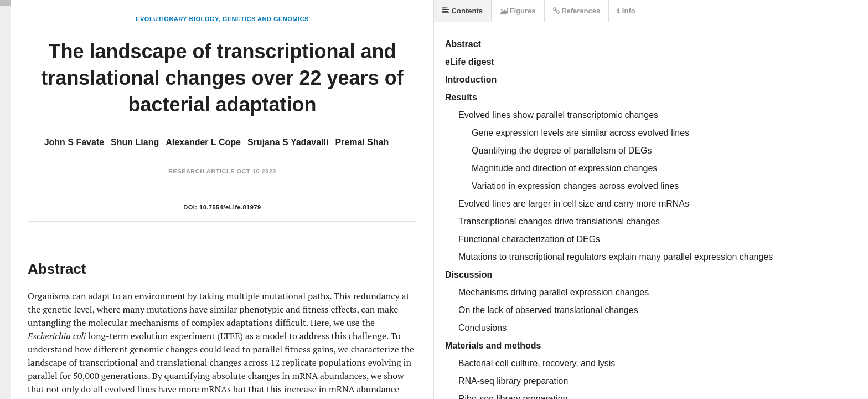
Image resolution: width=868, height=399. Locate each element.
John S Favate (74, 142)
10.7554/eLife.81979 (230, 207)
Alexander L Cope (203, 142)
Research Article (201, 171)
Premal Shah (362, 142)
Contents (463, 11)
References (577, 11)
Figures (518, 11)
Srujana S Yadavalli (288, 142)
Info (626, 11)
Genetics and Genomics (266, 19)
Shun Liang (135, 142)
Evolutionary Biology (177, 19)
